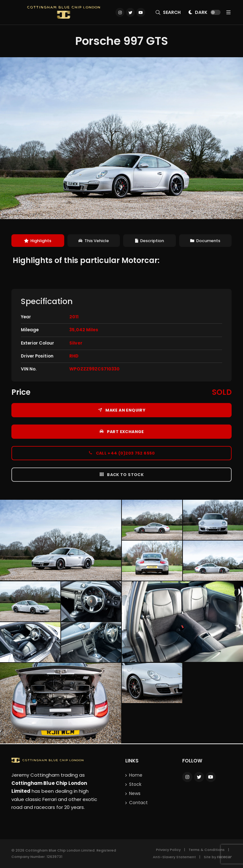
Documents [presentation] (205, 241)
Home (136, 775)
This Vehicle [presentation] (94, 241)
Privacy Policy (168, 850)
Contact (138, 803)
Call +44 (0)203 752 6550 (121, 453)
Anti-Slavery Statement (174, 857)
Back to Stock (121, 474)
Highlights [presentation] (38, 241)
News (135, 793)
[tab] (38, 241)
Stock (135, 784)
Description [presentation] (150, 241)
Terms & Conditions (207, 850)
